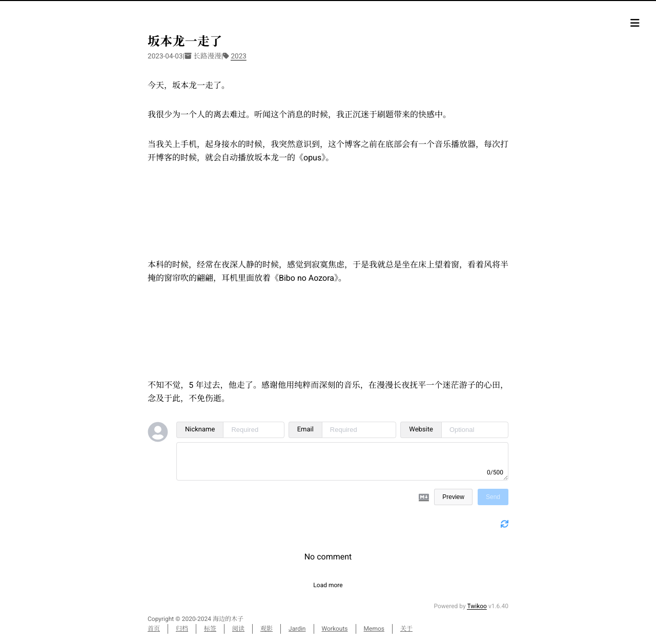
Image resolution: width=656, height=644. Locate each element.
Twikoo (477, 606)
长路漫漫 (207, 56)
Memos (374, 629)
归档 (182, 629)
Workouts (335, 629)
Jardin (297, 629)
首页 (154, 629)
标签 (210, 629)
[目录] (635, 23)
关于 (406, 629)
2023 (239, 56)
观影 (266, 629)
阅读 (238, 629)
